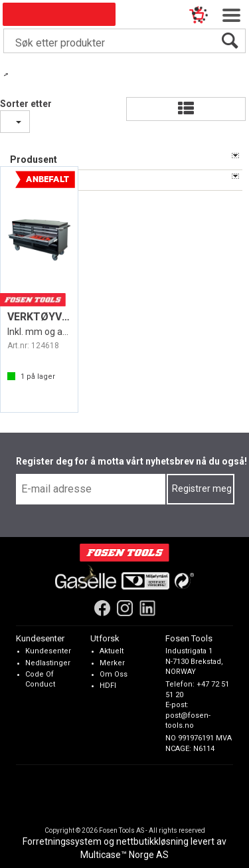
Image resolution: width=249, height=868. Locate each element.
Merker (112, 662)
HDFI (108, 686)
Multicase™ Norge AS (124, 855)
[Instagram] (125, 607)
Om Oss (114, 674)
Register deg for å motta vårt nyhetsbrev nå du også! (131, 461)
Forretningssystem (62, 841)
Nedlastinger (48, 662)
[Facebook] (102, 607)
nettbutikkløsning (152, 841)
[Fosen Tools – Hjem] (124, 552)
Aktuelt (112, 651)
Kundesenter (48, 651)
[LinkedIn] (147, 607)
